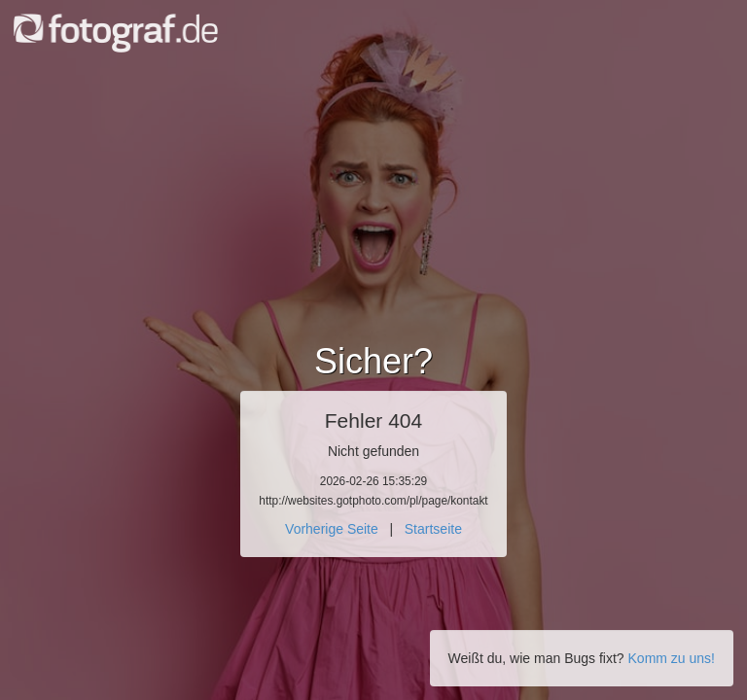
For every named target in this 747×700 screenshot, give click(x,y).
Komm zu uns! (672, 658)
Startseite (433, 529)
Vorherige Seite (332, 529)
